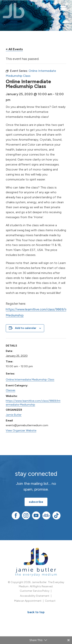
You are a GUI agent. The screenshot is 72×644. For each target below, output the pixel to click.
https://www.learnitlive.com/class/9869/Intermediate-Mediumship (33, 403)
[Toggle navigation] (63, 8)
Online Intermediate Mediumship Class (30, 379)
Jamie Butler (14, 415)
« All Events (14, 49)
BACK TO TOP (36, 612)
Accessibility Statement (35, 596)
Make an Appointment (28, 601)
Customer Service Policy (35, 591)
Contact (50, 601)
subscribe (36, 502)
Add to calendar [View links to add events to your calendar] (26, 328)
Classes (11, 390)
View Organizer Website (21, 430)
